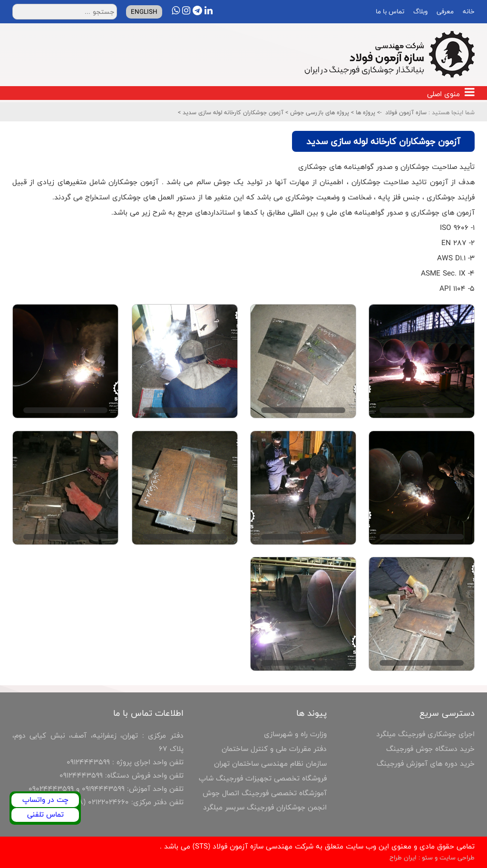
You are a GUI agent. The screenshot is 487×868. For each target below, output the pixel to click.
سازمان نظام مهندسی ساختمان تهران (270, 764)
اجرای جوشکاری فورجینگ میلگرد (425, 734)
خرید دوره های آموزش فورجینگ (426, 764)
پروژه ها (365, 112)
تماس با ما (389, 11)
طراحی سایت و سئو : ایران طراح (432, 858)
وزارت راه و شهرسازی (295, 734)
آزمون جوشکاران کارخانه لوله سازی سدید (232, 112)
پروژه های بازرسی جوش (319, 112)
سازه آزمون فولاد (406, 112)
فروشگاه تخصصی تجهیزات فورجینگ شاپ (263, 778)
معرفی (444, 11)
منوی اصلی (451, 94)
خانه (468, 11)
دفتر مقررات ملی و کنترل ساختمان (274, 749)
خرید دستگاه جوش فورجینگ (430, 749)
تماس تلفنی (45, 814)
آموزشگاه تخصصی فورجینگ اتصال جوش (265, 793)
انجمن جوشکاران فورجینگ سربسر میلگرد (265, 807)
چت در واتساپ (45, 800)
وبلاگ (419, 11)
